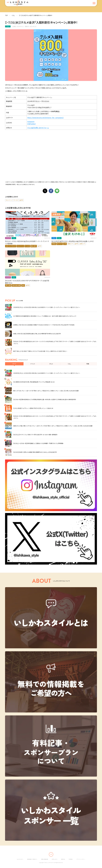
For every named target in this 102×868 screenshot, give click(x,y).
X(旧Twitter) (32, 124)
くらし (13, 15)
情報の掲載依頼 (45, 859)
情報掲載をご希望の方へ (32, 859)
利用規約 (71, 859)
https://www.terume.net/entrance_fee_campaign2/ (46, 118)
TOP (6, 15)
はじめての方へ (20, 859)
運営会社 (63, 859)
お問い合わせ (54, 859)
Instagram (31, 121)
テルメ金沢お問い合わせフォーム (38, 128)
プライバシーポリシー (81, 859)
